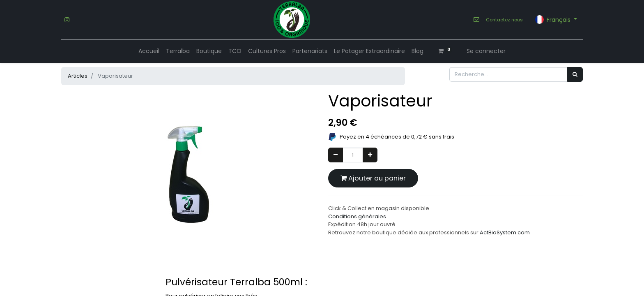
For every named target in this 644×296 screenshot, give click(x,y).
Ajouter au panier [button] (373, 178)
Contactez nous (504, 20)
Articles (78, 76)
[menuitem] (149, 51)
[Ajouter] (370, 155)
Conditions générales (357, 216)
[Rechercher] (575, 74)
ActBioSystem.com (505, 232)
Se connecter (486, 51)
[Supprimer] (336, 155)
